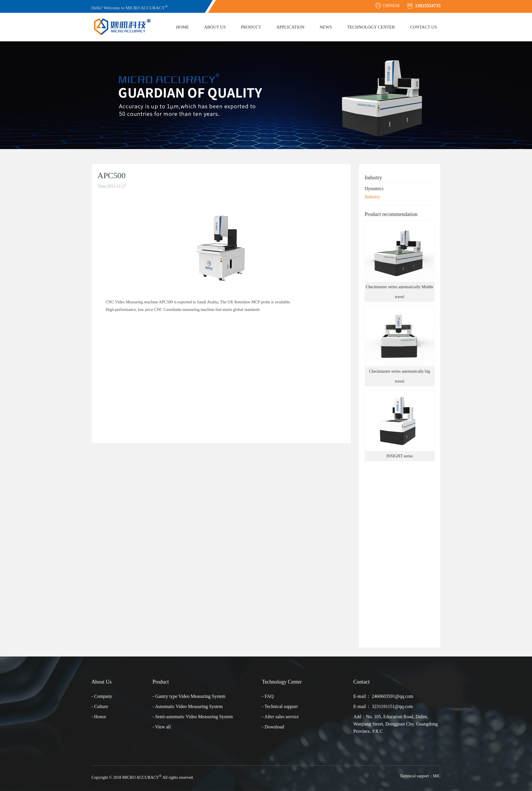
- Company (102, 696)
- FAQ (268, 696)
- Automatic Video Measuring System (188, 706)
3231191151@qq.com (392, 706)
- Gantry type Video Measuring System (189, 696)
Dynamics (374, 189)
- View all (162, 727)
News (326, 27)
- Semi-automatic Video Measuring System (193, 717)
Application (291, 27)
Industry (372, 197)
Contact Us (423, 27)
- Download (273, 727)
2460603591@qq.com (393, 696)
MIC (437, 776)
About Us (215, 27)
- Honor (99, 717)
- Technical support (280, 706)
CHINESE (388, 6)
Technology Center (371, 27)
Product (251, 27)
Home (182, 27)
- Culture (100, 706)
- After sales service (280, 717)
